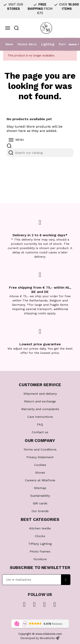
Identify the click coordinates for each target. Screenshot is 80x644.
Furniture (66, 44)
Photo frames (40, 551)
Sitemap (40, 488)
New (9, 44)
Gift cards (40, 503)
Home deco (27, 44)
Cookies (40, 465)
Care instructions (40, 417)
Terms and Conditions (40, 449)
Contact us (40, 432)
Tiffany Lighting (40, 544)
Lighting (48, 44)
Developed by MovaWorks (38, 638)
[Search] (40, 153)
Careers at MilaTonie (40, 480)
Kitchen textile (40, 528)
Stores (40, 473)
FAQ (40, 424)
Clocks (40, 536)
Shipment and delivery (40, 394)
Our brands (40, 511)
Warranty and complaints (40, 409)
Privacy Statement (40, 457)
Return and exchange (40, 401)
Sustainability (40, 496)
